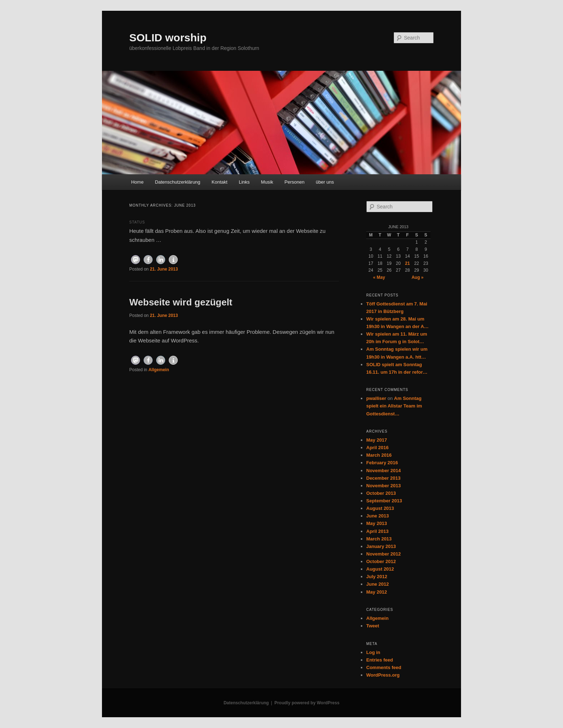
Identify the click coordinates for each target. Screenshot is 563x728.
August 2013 (380, 508)
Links (244, 182)
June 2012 (378, 584)
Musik (267, 182)
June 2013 (378, 516)
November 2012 (383, 554)
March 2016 (379, 455)
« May (379, 277)
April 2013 (377, 531)
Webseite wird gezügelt (181, 302)
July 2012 (377, 577)
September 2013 (384, 501)
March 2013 (379, 539)
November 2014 (383, 471)
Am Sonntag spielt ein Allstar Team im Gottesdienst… (394, 406)
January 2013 (381, 546)
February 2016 (382, 463)
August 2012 (380, 569)
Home (137, 182)
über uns (325, 182)
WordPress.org (383, 675)
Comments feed (384, 667)
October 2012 (381, 561)
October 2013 (381, 493)
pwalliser (376, 398)
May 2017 (377, 440)
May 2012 (377, 592)
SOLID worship (168, 38)
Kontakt (219, 182)
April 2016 (377, 448)
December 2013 (383, 478)
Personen (294, 182)
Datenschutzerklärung (177, 182)
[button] (136, 260)
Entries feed (380, 660)
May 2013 (377, 523)
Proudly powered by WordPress (307, 703)
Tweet (373, 626)
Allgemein (159, 370)
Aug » (417, 277)
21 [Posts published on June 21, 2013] (407, 263)
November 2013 (383, 486)
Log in (373, 652)
